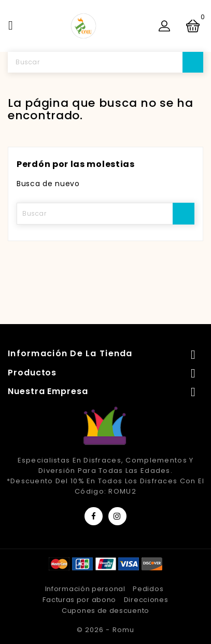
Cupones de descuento (105, 611)
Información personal (85, 589)
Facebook (94, 516)
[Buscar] (105, 62)
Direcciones (146, 600)
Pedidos (148, 589)
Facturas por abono (79, 600)
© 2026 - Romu (105, 630)
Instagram (117, 516)
